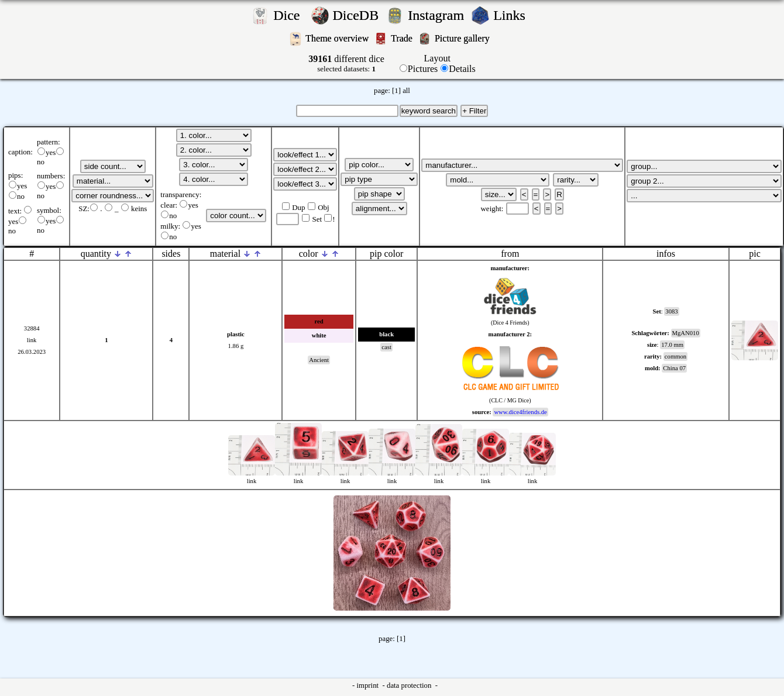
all (406, 91)
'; (113, 166)
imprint (368, 685)
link (32, 340)
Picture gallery (465, 38)
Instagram (438, 15)
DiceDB (358, 15)
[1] (396, 91)
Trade (403, 38)
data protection (410, 685)
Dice (290, 15)
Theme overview (338, 38)
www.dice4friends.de (520, 412)
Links (513, 15)
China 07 (674, 368)
